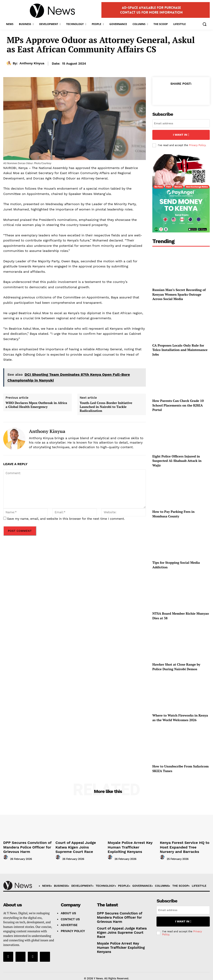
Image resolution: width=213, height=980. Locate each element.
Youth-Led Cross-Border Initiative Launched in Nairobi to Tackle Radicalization (106, 407)
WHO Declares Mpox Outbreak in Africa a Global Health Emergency (36, 405)
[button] (204, 24)
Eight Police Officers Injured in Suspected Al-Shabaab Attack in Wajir (177, 459)
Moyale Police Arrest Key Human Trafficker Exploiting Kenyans (132, 842)
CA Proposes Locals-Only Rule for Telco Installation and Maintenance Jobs (180, 348)
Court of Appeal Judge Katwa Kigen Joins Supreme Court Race (80, 842)
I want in (181, 134)
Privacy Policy (197, 143)
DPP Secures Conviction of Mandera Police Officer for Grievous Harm (23, 844)
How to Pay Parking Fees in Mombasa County (173, 512)
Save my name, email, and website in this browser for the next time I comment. (66, 519)
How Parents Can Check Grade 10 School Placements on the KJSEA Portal (178, 404)
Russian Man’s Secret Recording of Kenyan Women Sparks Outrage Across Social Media (179, 293)
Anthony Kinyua (32, 63)
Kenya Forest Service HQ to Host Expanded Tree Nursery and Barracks (184, 844)
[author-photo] (6, 854)
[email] (181, 123)
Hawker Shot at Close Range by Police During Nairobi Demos (176, 665)
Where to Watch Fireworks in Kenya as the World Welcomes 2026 (180, 716)
